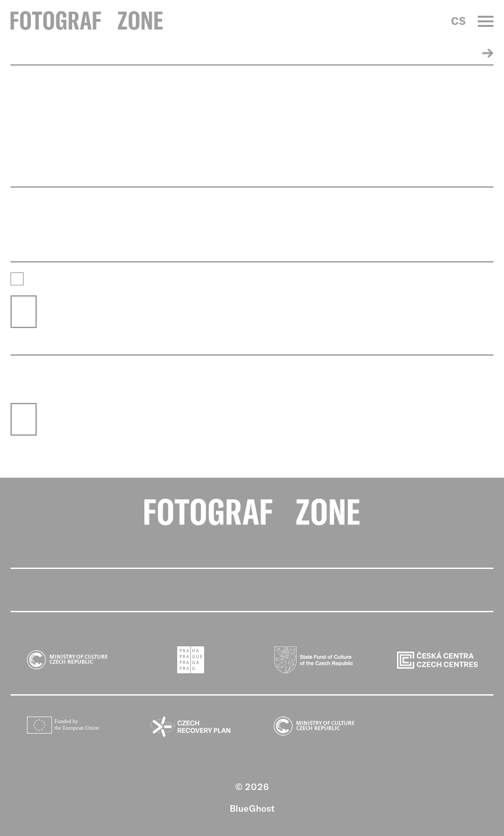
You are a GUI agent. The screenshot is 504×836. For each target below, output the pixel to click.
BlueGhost (252, 808)
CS (458, 21)
